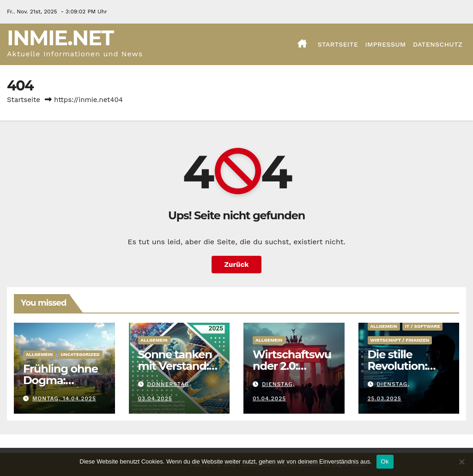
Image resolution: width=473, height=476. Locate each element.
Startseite (338, 44)
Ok (385, 461)
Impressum (386, 44)
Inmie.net (60, 38)
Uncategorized (80, 354)
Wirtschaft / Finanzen (400, 340)
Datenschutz (438, 44)
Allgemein (39, 354)
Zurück (237, 265)
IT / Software (423, 326)
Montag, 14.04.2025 (64, 398)
